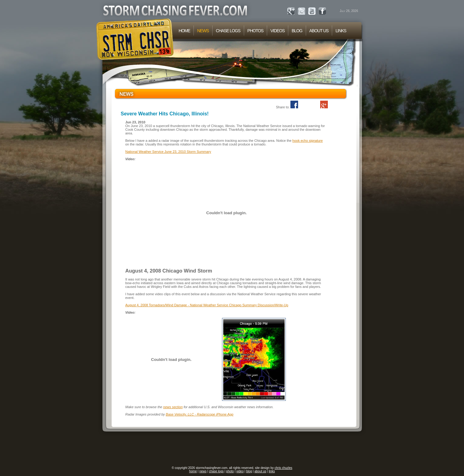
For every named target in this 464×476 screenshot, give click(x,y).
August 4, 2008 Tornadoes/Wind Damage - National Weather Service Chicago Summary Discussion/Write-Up (207, 305)
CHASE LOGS (228, 31)
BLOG (297, 31)
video (240, 471)
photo (230, 471)
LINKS (341, 31)
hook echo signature (307, 141)
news (203, 471)
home (193, 471)
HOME (185, 31)
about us (260, 471)
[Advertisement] (232, 449)
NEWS (203, 31)
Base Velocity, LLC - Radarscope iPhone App (200, 414)
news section (173, 407)
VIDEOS (278, 31)
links (272, 471)
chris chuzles (283, 468)
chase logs (216, 471)
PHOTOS (255, 31)
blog (249, 471)
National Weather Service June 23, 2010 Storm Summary (168, 152)
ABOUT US (319, 31)
